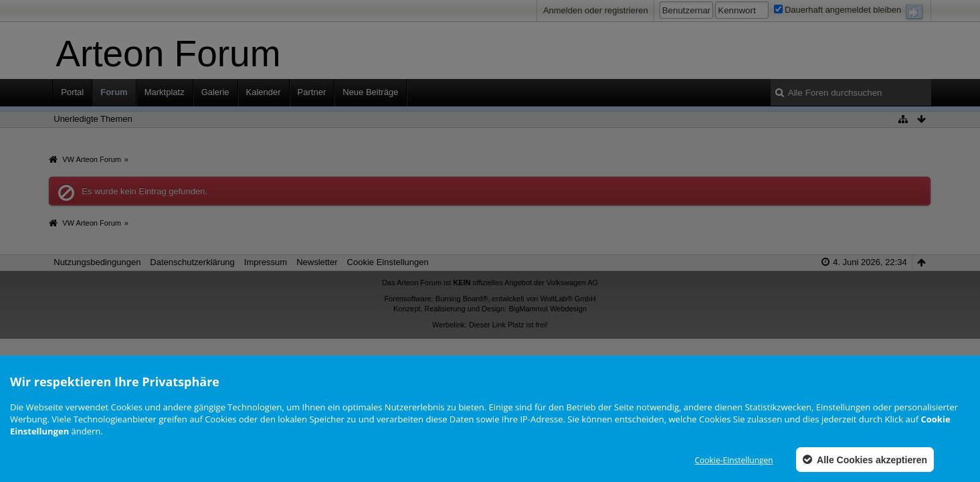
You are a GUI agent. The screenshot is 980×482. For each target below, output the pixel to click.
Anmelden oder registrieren (596, 10)
